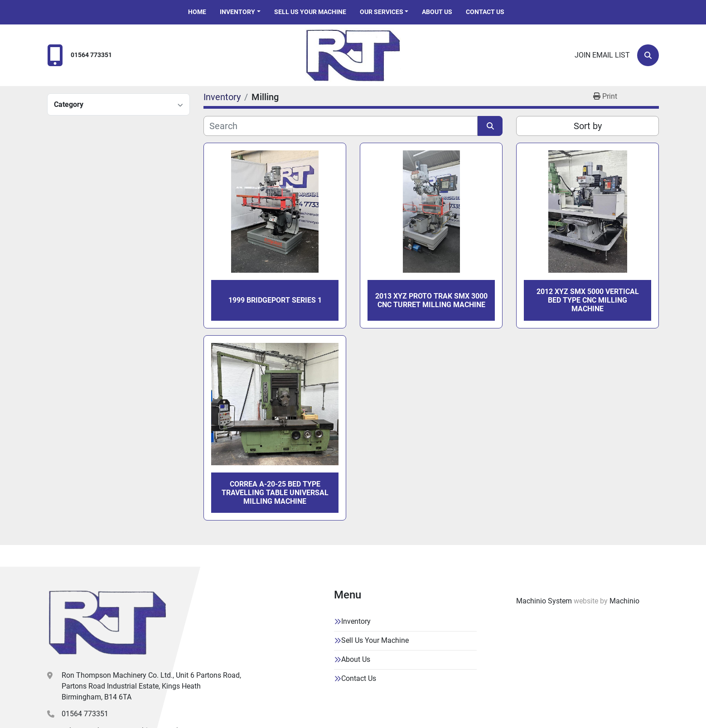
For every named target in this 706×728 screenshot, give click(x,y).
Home (197, 12)
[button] (240, 12)
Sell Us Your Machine (310, 12)
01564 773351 (91, 55)
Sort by (588, 126)
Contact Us (485, 12)
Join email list (602, 55)
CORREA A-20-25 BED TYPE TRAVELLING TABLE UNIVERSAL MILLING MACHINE (275, 493)
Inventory (237, 12)
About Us (437, 12)
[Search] (648, 55)
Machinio (624, 601)
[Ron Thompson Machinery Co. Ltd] (107, 622)
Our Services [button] (382, 12)
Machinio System (544, 601)
